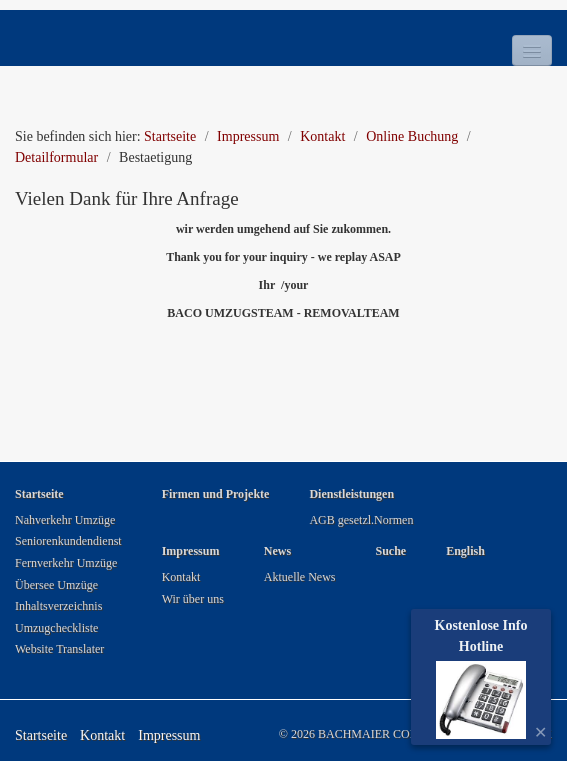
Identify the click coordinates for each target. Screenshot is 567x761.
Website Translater (59, 649)
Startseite (170, 136)
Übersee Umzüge (56, 585)
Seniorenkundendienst (68, 541)
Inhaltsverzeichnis (58, 606)
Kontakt (181, 577)
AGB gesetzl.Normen (361, 520)
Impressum (169, 735)
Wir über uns (193, 599)
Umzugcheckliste (56, 628)
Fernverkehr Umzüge (66, 563)
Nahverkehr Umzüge (65, 520)
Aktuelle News (300, 577)
